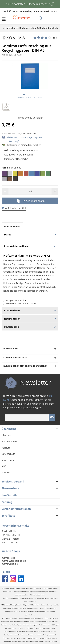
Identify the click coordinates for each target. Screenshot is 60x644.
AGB (4, 466)
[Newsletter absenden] (52, 417)
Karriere (6, 448)
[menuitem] (5, 19)
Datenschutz (8, 454)
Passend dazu (11, 348)
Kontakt (6, 472)
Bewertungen (30, 327)
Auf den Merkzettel (14, 208)
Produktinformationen (30, 246)
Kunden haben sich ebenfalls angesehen (25, 366)
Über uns (7, 435)
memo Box (26, 145)
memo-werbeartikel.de (14, 561)
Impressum (8, 460)
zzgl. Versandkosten (27, 134)
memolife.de (8, 558)
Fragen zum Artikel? (15, 300)
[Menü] (5, 19)
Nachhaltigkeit (9, 441)
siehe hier (53, 642)
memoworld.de (10, 564)
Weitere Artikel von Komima (20, 303)
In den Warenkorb (31, 201)
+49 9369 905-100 (11, 535)
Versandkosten (30, 602)
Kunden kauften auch (15, 358)
